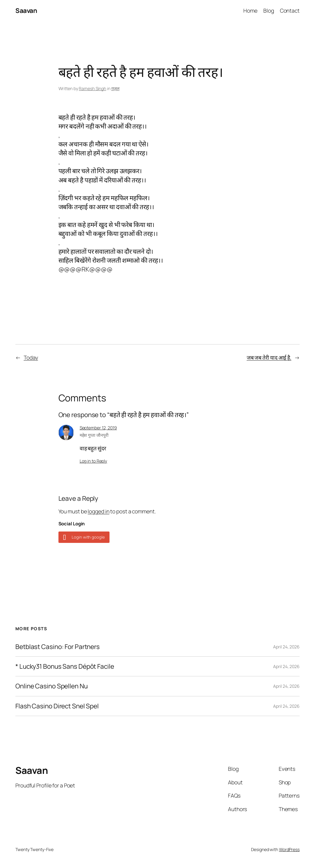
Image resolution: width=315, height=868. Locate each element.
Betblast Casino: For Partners (58, 647)
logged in (98, 511)
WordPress (289, 849)
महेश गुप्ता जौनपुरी (94, 435)
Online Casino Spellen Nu (52, 686)
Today (31, 357)
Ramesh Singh (92, 88)
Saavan (26, 10)
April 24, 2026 (286, 647)
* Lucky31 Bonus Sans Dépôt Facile (65, 666)
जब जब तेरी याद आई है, (269, 357)
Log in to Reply (94, 461)
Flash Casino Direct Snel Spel (57, 706)
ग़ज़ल (116, 88)
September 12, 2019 (98, 428)
